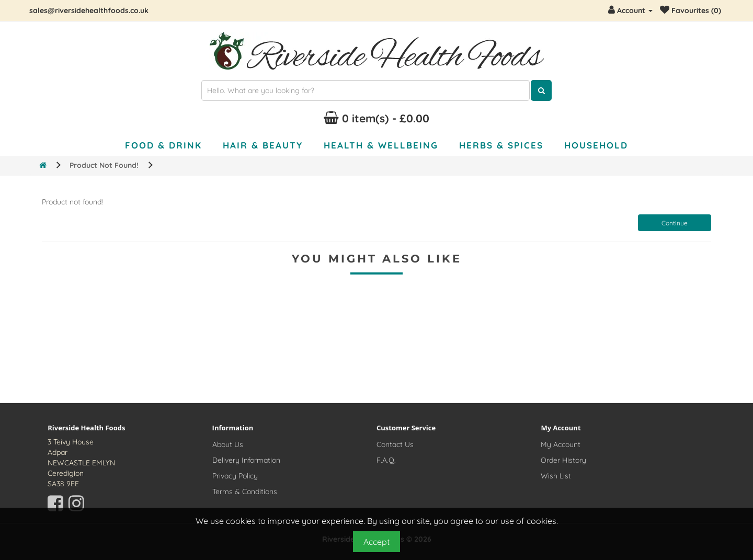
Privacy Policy (235, 476)
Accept (376, 542)
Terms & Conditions (245, 492)
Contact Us (395, 444)
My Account (561, 444)
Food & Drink (163, 145)
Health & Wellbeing (381, 145)
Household (596, 145)
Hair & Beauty (263, 145)
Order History (563, 460)
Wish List (556, 476)
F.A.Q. (386, 460)
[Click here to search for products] (541, 90)
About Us (228, 444)
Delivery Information (246, 460)
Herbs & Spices (501, 145)
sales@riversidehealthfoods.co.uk (89, 10)
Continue (675, 223)
